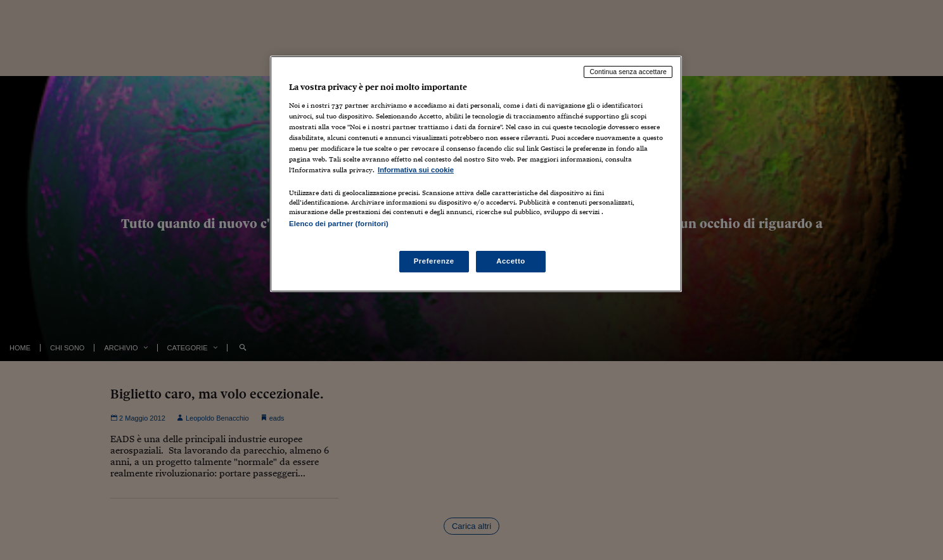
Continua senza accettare (628, 72)
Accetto (511, 261)
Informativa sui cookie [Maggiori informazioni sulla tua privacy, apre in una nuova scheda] (416, 170)
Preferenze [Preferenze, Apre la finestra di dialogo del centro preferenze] (434, 261)
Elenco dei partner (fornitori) (339, 224)
